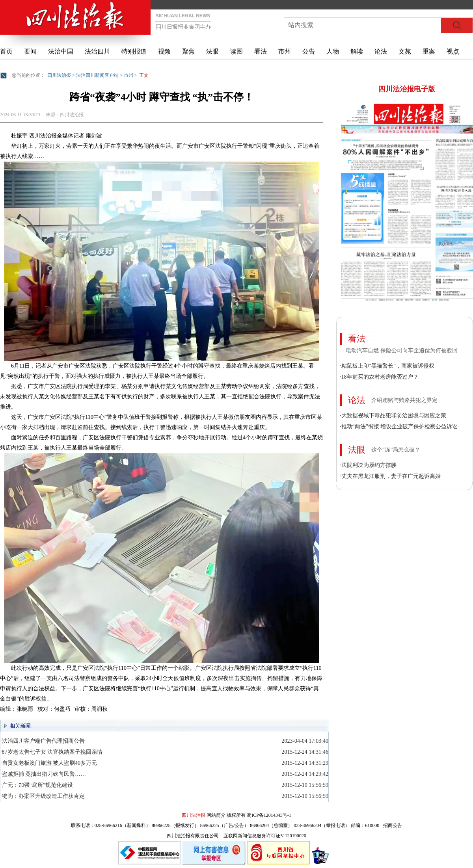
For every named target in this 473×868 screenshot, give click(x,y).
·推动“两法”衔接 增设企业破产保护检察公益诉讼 (399, 427)
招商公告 (393, 825)
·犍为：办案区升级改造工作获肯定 (43, 796)
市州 (285, 51)
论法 (381, 51)
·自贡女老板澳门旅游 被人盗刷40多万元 (49, 763)
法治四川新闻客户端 (97, 75)
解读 (357, 51)
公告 (309, 51)
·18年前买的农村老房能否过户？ (379, 377)
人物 (333, 51)
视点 (453, 51)
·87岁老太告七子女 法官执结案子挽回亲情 (51, 752)
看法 (261, 51)
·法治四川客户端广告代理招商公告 (43, 741)
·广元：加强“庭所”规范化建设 (37, 785)
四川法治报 (59, 75)
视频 (164, 51)
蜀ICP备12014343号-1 (269, 815)
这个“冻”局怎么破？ (396, 450)
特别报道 (134, 51)
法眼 (212, 51)
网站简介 (216, 815)
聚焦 (188, 51)
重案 (429, 51)
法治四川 (97, 51)
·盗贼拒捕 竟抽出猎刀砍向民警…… (43, 774)
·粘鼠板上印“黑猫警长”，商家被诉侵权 (387, 366)
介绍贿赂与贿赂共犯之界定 (404, 400)
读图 (236, 51)
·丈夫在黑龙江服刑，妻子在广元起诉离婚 (390, 476)
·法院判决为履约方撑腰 (368, 465)
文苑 (405, 51)
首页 (6, 51)
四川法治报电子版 (407, 89)
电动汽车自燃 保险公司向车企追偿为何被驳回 (402, 350)
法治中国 (61, 51)
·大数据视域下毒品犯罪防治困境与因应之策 (393, 415)
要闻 (30, 51)
